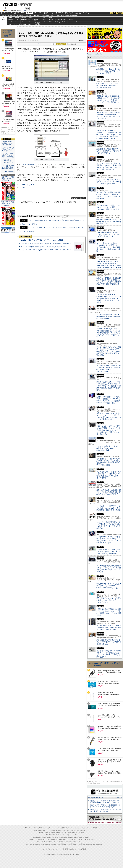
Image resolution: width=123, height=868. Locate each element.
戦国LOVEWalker (98, 844)
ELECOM (10, 20)
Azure (31, 22)
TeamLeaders (46, 15)
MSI (44, 18)
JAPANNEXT (24, 24)
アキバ (67, 13)
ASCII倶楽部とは (10, 171)
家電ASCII (20, 15)
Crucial (51, 20)
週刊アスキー (37, 15)
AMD (17, 20)
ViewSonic (64, 20)
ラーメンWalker (24, 844)
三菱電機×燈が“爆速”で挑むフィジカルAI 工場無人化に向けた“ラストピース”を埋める (109, 151)
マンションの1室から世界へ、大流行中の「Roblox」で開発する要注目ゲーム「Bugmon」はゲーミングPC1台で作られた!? (109, 166)
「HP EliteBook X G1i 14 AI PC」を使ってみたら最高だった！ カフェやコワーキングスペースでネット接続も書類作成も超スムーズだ (109, 265)
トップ (3, 13)
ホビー (52, 13)
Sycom (31, 18)
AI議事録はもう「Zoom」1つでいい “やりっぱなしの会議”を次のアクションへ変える (109, 71)
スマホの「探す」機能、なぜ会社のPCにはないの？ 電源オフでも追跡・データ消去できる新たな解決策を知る (109, 195)
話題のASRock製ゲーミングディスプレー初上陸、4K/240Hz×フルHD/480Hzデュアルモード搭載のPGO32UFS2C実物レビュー (109, 400)
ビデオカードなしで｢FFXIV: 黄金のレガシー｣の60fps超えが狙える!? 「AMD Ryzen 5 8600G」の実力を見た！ (109, 654)
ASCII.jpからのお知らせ (96, 798)
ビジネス (16, 13)
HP (58, 18)
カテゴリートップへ (79, 198)
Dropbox (44, 22)
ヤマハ (71, 22)
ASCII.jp (10, 4)
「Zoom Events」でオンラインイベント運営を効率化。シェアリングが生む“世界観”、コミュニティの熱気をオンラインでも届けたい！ (109, 333)
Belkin (71, 20)
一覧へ (119, 798)
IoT (11, 13)
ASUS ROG (24, 20)
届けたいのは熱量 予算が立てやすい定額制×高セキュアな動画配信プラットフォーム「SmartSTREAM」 (109, 368)
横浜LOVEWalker (45, 844)
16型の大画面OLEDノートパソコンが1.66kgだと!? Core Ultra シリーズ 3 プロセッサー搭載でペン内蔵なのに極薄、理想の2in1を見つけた (109, 386)
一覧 (53, 44)
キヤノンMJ (17, 24)
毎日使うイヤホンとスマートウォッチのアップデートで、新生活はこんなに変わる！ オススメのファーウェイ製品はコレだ (109, 416)
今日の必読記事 (41, 842)
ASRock (44, 20)
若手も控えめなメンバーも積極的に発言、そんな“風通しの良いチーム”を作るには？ (109, 600)
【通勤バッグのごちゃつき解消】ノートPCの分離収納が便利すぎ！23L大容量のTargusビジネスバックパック (109, 116)
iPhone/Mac (38, 13)
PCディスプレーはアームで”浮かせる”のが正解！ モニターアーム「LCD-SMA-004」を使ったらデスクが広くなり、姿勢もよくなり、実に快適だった (108, 430)
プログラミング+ (55, 15)
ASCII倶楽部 (117, 13)
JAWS (10, 22)
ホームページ (28, 164)
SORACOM (55, 837)
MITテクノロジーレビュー (79, 842)
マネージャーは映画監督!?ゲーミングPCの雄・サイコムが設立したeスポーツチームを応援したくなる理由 (108, 525)
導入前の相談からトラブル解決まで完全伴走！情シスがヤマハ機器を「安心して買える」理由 (109, 627)
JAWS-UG (47, 833)
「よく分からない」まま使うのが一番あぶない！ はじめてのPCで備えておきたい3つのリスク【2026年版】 (109, 475)
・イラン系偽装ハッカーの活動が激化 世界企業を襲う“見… (8, 167)
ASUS (51, 18)
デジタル (25, 4)
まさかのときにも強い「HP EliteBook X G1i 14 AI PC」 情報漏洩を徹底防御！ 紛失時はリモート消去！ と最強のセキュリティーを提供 (109, 298)
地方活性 (67, 15)
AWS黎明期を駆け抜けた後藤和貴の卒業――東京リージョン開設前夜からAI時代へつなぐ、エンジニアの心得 (109, 569)
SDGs (62, 15)
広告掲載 (83, 849)
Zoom (78, 22)
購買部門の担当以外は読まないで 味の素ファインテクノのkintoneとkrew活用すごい (109, 222)
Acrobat (17, 22)
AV (63, 13)
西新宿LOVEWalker (56, 844)
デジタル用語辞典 (59, 842)
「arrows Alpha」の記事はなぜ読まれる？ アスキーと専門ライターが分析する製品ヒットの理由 (108, 207)
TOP (26, 828)
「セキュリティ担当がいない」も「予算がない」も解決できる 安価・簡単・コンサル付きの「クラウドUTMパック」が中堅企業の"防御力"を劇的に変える (109, 135)
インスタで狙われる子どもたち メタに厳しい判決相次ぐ (43, 247)
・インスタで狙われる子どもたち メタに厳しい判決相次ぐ (8, 155)
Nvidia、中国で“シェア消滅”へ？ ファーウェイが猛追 (42, 240)
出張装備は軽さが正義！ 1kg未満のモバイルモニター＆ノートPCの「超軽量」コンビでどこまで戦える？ (109, 612)
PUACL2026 (74, 15)
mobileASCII (68, 842)
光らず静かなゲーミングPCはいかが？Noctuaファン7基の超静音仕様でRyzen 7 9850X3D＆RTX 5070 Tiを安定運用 (108, 462)
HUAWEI (58, 20)
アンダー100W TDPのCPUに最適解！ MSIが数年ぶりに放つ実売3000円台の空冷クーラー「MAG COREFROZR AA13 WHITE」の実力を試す (109, 351)
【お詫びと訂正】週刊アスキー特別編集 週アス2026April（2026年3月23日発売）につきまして (104, 802)
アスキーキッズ (5, 15)
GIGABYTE (31, 20)
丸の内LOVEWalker (87, 844)
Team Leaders (62, 839)
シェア (39, 43)
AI (8, 13)
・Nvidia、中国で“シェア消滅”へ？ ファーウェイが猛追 (8, 143)
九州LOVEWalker (77, 844)
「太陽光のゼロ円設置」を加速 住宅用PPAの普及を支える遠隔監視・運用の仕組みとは (109, 316)
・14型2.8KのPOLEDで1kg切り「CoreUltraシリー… (8, 161)
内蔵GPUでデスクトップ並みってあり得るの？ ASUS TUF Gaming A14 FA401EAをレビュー (109, 182)
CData (51, 22)
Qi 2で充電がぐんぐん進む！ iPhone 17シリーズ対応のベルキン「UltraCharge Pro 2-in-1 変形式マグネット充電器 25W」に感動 (108, 247)
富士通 (10, 18)
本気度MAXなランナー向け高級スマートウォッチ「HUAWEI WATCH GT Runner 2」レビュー (109, 586)
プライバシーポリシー (54, 849)
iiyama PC (58, 830)
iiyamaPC (24, 18)
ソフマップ (31, 24)
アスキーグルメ (28, 15)
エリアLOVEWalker (35, 844)
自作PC (58, 13)
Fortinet (64, 22)
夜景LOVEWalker (66, 844)
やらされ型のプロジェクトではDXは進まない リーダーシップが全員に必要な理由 (108, 86)
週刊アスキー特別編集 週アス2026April (8, 179)
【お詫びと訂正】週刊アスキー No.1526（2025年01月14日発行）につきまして (105, 810)
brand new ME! (73, 835)
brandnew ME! (37, 24)
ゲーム (87, 13)
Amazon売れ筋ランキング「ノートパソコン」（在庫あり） (8, 33)
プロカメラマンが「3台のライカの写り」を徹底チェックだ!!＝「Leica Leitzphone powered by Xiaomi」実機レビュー (66, 243)
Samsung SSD (37, 837)
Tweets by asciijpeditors (95, 54)
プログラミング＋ (72, 839)
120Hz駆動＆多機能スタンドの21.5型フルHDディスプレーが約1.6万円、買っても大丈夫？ (108, 234)
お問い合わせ (74, 849)
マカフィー (10, 24)
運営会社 (66, 849)
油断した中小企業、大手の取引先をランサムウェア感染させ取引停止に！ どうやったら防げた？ (109, 492)
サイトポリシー (41, 849)
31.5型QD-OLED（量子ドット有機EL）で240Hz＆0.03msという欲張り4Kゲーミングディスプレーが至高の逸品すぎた (109, 540)
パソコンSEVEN (37, 18)
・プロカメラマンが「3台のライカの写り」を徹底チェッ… (8, 149)
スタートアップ (79, 13)
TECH (23, 13)
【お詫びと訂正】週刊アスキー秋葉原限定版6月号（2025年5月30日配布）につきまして (105, 806)
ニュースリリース (27, 185)
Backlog (57, 22)
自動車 (46, 13)
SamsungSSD (36, 20)
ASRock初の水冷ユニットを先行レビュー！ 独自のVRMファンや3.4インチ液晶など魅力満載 (108, 552)
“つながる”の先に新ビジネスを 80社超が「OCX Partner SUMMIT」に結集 (108, 448)
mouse (17, 18)
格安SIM (13, 15)
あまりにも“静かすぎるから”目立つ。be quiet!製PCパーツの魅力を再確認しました (109, 642)
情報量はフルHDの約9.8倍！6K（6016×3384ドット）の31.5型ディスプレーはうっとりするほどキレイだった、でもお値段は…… (109, 99)
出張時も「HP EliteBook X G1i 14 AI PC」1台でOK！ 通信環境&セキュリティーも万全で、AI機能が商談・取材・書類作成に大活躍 (109, 281)
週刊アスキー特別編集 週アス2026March (8, 204)
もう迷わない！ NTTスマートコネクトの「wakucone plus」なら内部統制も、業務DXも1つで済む (109, 508)
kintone (24, 22)
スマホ (72, 13)
